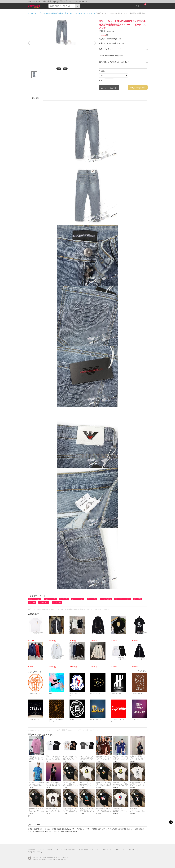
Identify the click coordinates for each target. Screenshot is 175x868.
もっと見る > (142, 671)
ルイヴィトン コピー (50, 599)
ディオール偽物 (92, 599)
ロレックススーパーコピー (122, 599)
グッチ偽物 (32, 602)
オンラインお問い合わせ (103, 849)
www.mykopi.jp (51, 859)
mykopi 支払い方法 (34, 852)
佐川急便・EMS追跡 (68, 849)
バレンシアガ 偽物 (106, 599)
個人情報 (132, 849)
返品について (120, 849)
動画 (65, 69)
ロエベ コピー (64, 599)
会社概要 (31, 849)
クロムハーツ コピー (78, 599)
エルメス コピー (44, 602)
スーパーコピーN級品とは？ (47, 849)
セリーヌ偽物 (138, 599)
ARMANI (111, 31)
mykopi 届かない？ (85, 849)
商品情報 (35, 98)
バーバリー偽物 (57, 602)
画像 (59, 69)
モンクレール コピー (35, 599)
